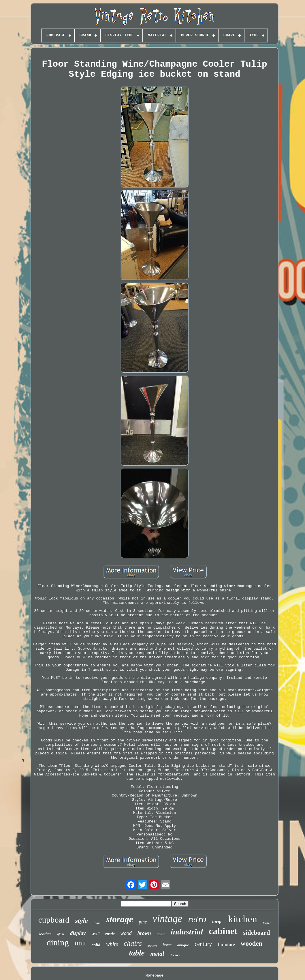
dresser (175, 955)
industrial (187, 932)
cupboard (54, 920)
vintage (167, 919)
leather (45, 934)
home (167, 945)
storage (120, 919)
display (78, 933)
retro (197, 919)
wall (96, 934)
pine (143, 922)
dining (58, 942)
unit (80, 943)
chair (161, 934)
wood (126, 933)
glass (61, 934)
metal (157, 954)
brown (144, 933)
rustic (110, 934)
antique (183, 945)
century (203, 944)
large (217, 922)
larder (267, 923)
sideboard (257, 933)
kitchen (243, 919)
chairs (133, 943)
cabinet (223, 931)
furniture (226, 944)
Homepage (155, 976)
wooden (252, 944)
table (137, 953)
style (82, 921)
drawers (152, 946)
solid (96, 945)
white (112, 944)
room (97, 923)
